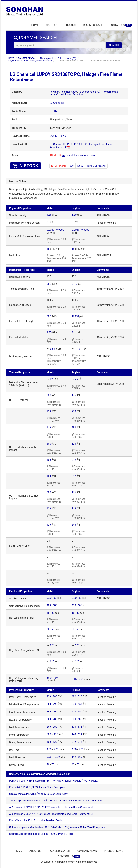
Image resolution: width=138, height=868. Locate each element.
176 (74, 395)
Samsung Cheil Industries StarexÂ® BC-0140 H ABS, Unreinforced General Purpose (55, 801)
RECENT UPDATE (93, 25)
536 (80, 696)
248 (74, 508)
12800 (75, 316)
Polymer (54, 92)
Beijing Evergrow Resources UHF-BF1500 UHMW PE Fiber (41, 834)
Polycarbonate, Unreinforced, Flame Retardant (30, 61)
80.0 (49, 395)
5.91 (81, 679)
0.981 (50, 757)
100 (49, 460)
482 (74, 696)
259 (77, 379)
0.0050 (51, 230)
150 (56, 678)
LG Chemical (57, 103)
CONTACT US (121, 25)
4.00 (49, 749)
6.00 (56, 749)
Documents (59, 166)
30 (53, 613)
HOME (35, 25)
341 (74, 332)
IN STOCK (26, 166)
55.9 (49, 284)
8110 (74, 284)
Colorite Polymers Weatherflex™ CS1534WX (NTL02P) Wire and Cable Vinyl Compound (57, 827)
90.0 (56, 734)
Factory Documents (96, 166)
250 (49, 696)
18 (48, 249)
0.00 (49, 598)
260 (49, 704)
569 (80, 757)
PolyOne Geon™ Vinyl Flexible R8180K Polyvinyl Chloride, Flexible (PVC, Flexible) (54, 781)
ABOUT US (52, 25)
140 (74, 734)
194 (80, 734)
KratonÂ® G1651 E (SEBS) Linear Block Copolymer (37, 787)
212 (74, 460)
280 (55, 696)
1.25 (49, 215)
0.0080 (60, 230)
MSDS (80, 166)
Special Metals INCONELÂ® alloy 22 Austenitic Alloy (38, 794)
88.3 (49, 316)
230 (74, 411)
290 (55, 704)
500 (74, 704)
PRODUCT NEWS (115, 851)
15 (48, 613)
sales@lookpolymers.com (80, 156)
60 (55, 598)
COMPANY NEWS (88, 851)
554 (80, 704)
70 (53, 764)
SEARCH (114, 45)
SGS (72, 166)
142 (74, 757)
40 (48, 764)
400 (49, 605)
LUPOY (53, 111)
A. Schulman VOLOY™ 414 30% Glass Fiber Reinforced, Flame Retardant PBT (52, 814)
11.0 (77, 349)
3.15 (74, 679)
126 (52, 379)
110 (49, 411)
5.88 (52, 349)
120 (49, 508)
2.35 (49, 332)
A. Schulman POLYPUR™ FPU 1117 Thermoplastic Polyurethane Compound (51, 807)
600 (55, 605)
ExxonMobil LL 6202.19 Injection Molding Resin (36, 821)
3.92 (57, 757)
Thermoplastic (47, 58)
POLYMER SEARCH (27, 58)
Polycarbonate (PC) (67, 58)
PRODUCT (70, 25)
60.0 (49, 734)
